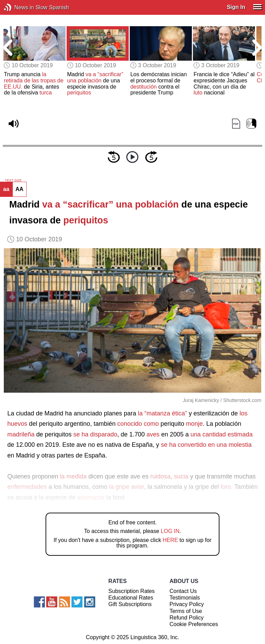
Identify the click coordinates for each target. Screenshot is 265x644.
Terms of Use (186, 611)
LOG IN (170, 531)
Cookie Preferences (194, 624)
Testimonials (185, 598)
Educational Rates (131, 598)
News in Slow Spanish (18, 7)
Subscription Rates (131, 591)
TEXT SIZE (13, 180)
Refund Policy (187, 618)
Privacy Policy (187, 604)
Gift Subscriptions (130, 604)
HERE (170, 540)
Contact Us (183, 591)
